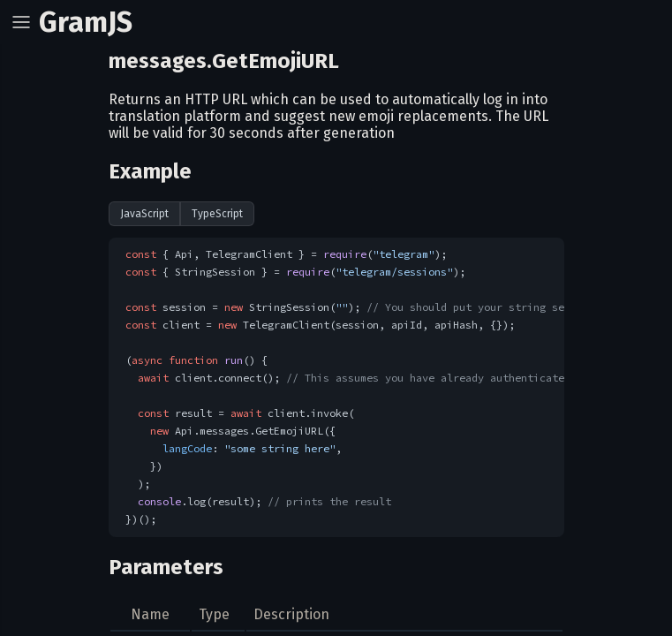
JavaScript (144, 214)
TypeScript (217, 214)
